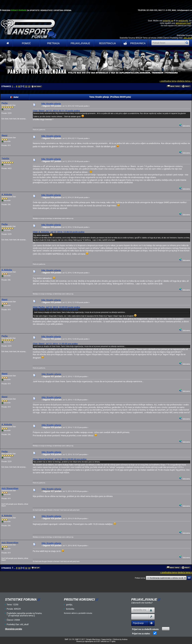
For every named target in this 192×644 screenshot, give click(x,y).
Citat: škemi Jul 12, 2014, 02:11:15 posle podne (56, 111)
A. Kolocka (7, 195)
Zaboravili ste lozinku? (142, 603)
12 (26, 86)
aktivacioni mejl (183, 23)
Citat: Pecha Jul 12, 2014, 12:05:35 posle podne (56, 307)
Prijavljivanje (80, 43)
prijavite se (168, 21)
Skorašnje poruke (14, 629)
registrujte (183, 21)
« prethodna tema (168, 81)
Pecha (5, 103)
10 (19, 86)
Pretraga (53, 43)
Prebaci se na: (140, 578)
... (15, 86)
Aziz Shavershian (10, 488)
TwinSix (5, 158)
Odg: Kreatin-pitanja (51, 104)
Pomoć (26, 43)
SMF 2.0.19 (69, 639)
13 (29, 86)
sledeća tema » (184, 81)
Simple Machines (93, 639)
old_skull (188, 38)
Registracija (107, 43)
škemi (4, 135)
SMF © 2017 (80, 639)
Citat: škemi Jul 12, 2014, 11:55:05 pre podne (56, 310)
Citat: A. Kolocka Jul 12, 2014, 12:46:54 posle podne (59, 232)
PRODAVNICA (134, 43)
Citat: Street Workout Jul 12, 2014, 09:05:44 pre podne (60, 459)
